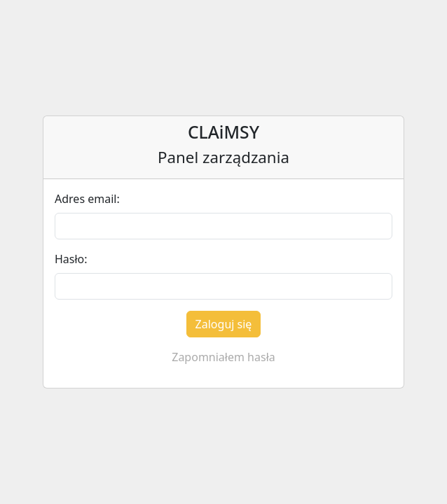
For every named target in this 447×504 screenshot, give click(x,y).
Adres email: (87, 199)
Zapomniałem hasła (224, 357)
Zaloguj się (224, 324)
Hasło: (71, 259)
